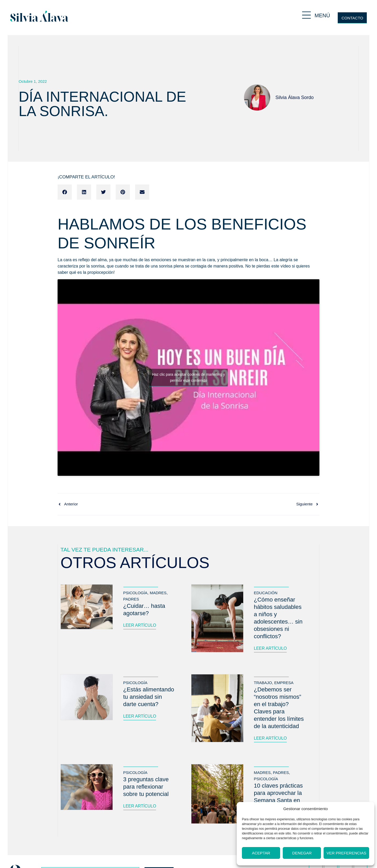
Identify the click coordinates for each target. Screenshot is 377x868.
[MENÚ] (306, 15)
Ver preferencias (346, 853)
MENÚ (322, 15)
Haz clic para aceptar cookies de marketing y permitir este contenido (189, 377)
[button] (65, 192)
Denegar (302, 853)
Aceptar (261, 853)
